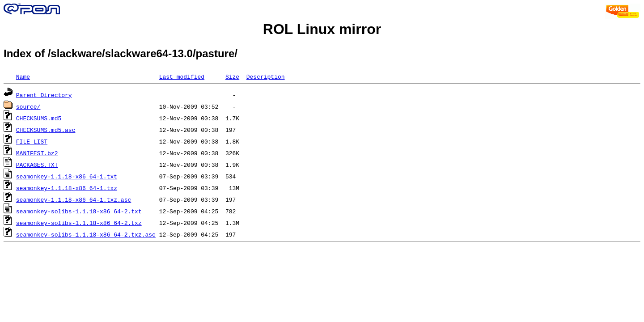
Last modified (182, 76)
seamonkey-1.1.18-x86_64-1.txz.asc (74, 199)
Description (266, 76)
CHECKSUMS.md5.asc (46, 130)
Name (23, 76)
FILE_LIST (32, 141)
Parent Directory (44, 95)
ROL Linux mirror (322, 29)
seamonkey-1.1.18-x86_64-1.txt (67, 176)
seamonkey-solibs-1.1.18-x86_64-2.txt (79, 211)
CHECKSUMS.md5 (39, 118)
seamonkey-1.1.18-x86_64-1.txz (67, 188)
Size (232, 76)
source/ (28, 106)
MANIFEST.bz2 (37, 153)
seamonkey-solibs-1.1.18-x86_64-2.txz (79, 223)
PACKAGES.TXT (37, 165)
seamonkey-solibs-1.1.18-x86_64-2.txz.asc (86, 234)
